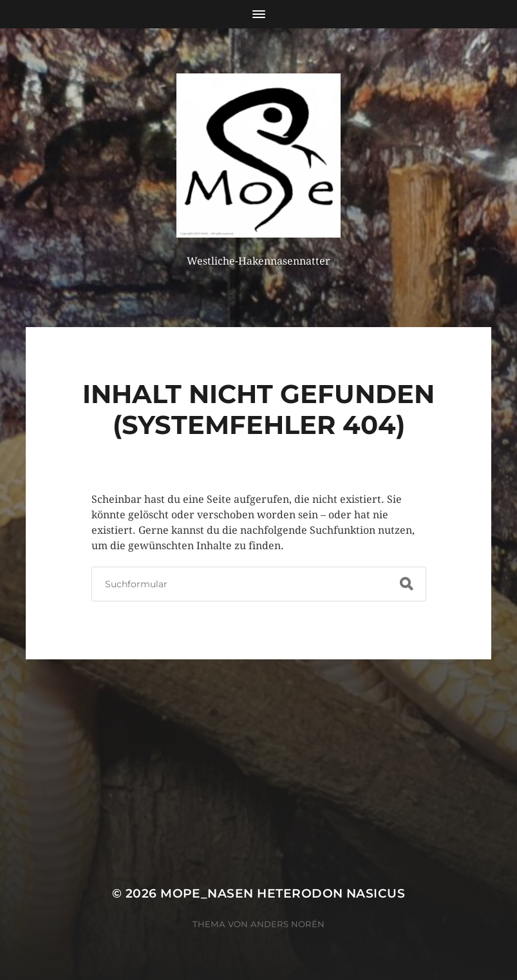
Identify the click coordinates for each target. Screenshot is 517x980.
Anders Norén (287, 924)
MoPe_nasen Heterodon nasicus (283, 893)
